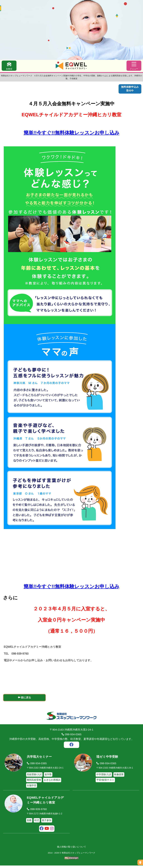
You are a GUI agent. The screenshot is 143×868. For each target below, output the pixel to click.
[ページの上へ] (140, 862)
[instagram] (52, 832)
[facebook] (71, 748)
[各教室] (9, 66)
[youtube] (47, 832)
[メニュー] (134, 66)
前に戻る (24, 700)
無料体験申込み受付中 (130, 89)
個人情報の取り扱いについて (71, 849)
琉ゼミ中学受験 (108, 759)
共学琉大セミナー (40, 759)
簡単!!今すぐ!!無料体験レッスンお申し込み (71, 134)
